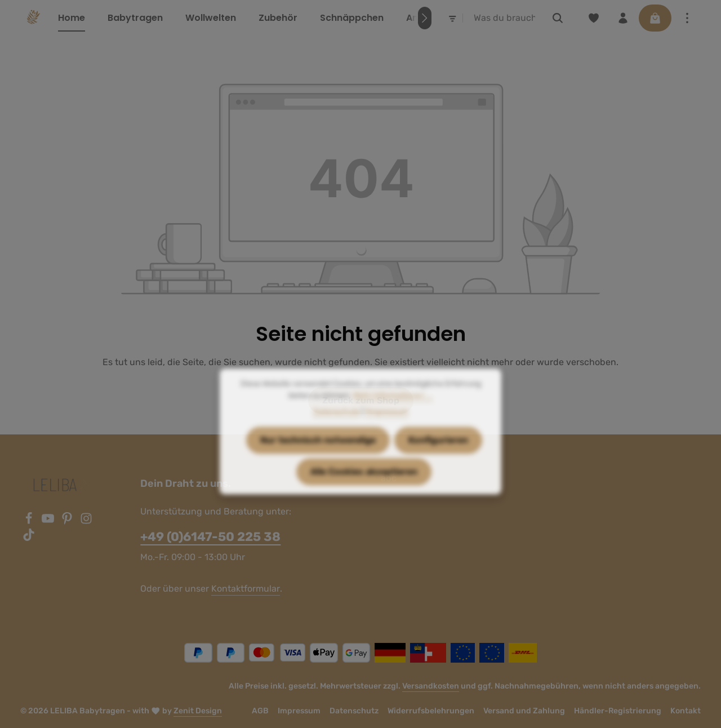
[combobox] (505, 18)
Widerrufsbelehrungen (431, 711)
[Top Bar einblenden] (687, 18)
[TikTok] (29, 538)
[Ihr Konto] (623, 18)
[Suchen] (558, 18)
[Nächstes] (425, 18)
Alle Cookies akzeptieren (364, 492)
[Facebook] (30, 521)
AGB (260, 711)
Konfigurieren (438, 461)
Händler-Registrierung (618, 711)
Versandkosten (431, 686)
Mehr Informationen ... (393, 416)
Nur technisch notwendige (318, 461)
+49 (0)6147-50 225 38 (210, 537)
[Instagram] (86, 521)
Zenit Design (198, 711)
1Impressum (387, 432)
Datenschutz (354, 711)
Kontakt (686, 711)
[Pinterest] (68, 521)
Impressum (299, 711)
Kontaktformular (246, 589)
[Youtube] (49, 521)
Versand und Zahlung (524, 711)
